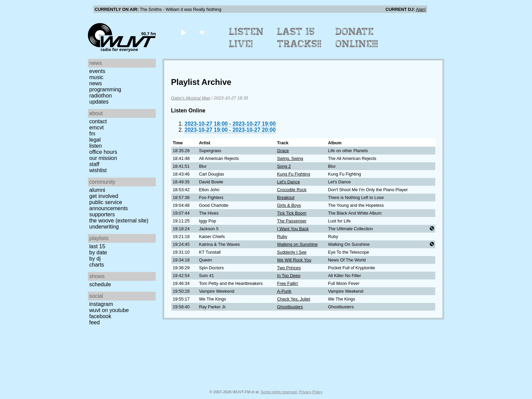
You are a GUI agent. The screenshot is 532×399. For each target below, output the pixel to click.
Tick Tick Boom (292, 213)
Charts (97, 265)
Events (97, 71)
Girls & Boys (289, 205)
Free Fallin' (288, 283)
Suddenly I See (292, 252)
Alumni (97, 190)
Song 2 (284, 166)
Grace (283, 151)
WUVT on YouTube (109, 310)
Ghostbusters (290, 307)
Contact (98, 121)
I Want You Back (293, 229)
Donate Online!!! (357, 38)
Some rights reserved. (279, 392)
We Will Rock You (294, 260)
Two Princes (289, 268)
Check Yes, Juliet (294, 299)
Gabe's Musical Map (191, 98)
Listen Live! (246, 38)
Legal (95, 140)
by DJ (95, 259)
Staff (94, 164)
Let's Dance (289, 182)
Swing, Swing (290, 158)
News (96, 83)
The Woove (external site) (119, 221)
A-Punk (284, 291)
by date (98, 252)
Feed (94, 322)
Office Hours (103, 152)
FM (92, 134)
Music (96, 77)
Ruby (282, 237)
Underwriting (104, 227)
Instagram (101, 304)
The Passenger (292, 221)
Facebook (100, 316)
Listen (96, 146)
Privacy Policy (311, 392)
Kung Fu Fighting (294, 174)
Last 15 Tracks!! (299, 38)
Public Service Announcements (109, 205)
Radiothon (101, 96)
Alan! (421, 9)
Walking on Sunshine (298, 244)
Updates (99, 102)
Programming (105, 89)
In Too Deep (289, 276)
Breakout (286, 197)
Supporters (102, 214)
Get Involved (104, 196)
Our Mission (103, 158)
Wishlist (98, 170)
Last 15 (97, 246)
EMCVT (97, 128)
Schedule (100, 284)
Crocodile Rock (292, 190)
